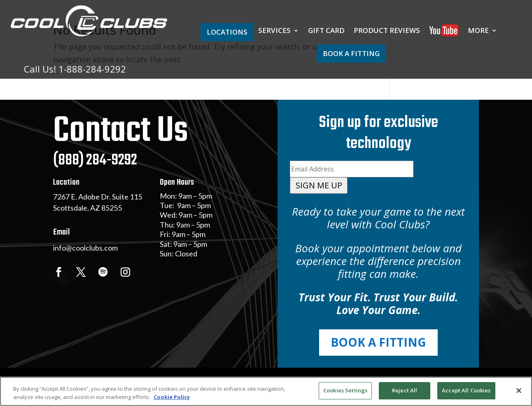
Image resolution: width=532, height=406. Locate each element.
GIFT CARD (326, 31)
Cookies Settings (345, 390)
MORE (478, 31)
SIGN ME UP (319, 185)
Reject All (405, 390)
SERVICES (274, 31)
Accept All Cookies (466, 390)
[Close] (519, 390)
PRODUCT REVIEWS (387, 31)
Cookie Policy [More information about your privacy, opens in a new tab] (172, 397)
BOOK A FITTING (351, 53)
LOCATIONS (227, 32)
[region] (266, 391)
